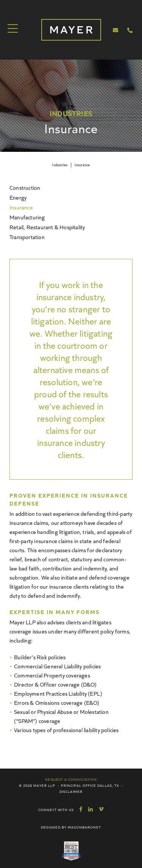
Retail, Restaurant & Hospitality (47, 227)
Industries (60, 165)
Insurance (82, 165)
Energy (18, 197)
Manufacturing (27, 217)
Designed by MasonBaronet (71, 827)
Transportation (27, 237)
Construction (25, 187)
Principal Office (79, 785)
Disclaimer (71, 791)
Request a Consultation (71, 779)
